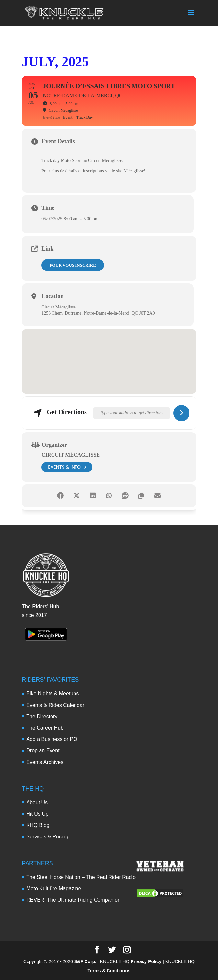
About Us (37, 803)
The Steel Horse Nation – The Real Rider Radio (81, 877)
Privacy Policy (146, 961)
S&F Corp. (85, 961)
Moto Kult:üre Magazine (54, 889)
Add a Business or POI (52, 739)
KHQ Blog (38, 825)
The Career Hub (45, 728)
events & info (67, 467)
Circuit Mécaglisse (71, 455)
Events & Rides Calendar (55, 705)
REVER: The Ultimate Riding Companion (73, 900)
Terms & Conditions (109, 971)
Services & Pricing (47, 837)
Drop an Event (43, 751)
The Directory (42, 716)
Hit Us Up (37, 814)
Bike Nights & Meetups (52, 693)
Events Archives (45, 762)
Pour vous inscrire (73, 265)
